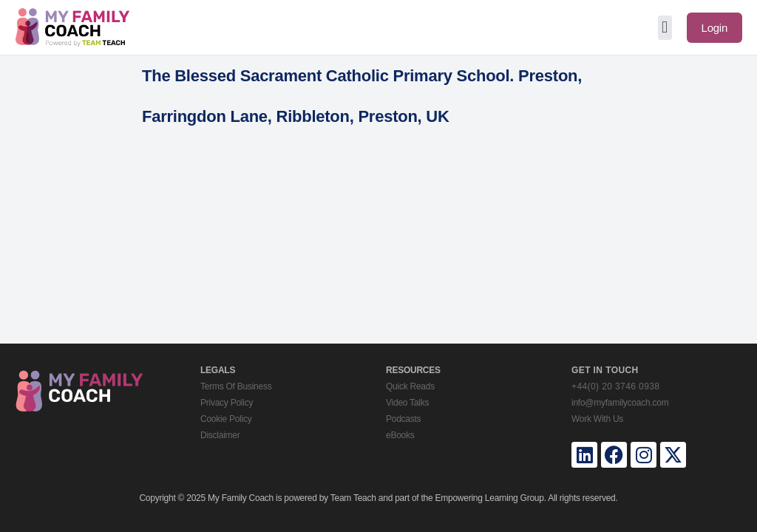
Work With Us (597, 419)
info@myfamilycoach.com (620, 403)
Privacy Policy (227, 403)
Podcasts (403, 419)
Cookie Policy (226, 419)
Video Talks (407, 403)
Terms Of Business (236, 386)
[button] (665, 28)
